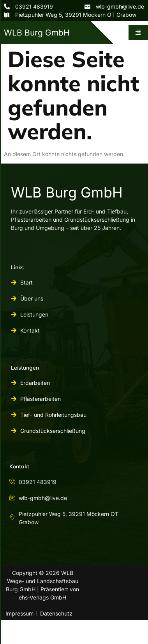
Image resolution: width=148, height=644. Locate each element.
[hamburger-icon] (138, 33)
